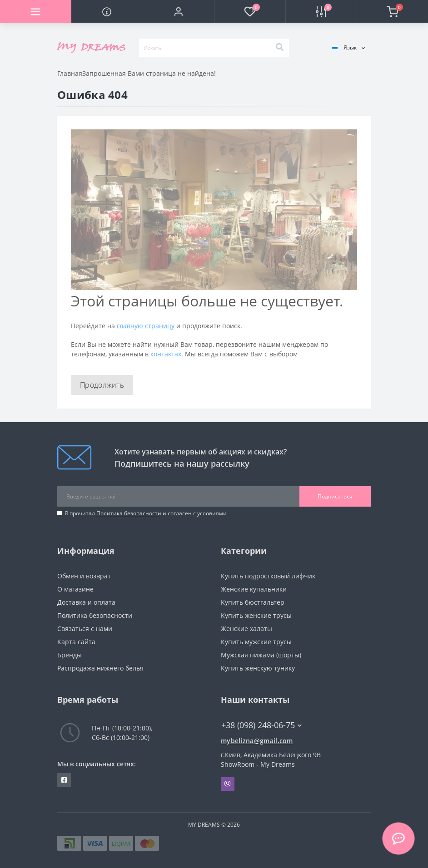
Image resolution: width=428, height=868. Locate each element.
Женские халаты (246, 629)
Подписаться (335, 496)
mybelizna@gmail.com (257, 741)
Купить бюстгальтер (253, 602)
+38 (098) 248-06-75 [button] (261, 725)
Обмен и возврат (84, 576)
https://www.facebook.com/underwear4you (64, 780)
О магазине (75, 589)
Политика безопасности (129, 513)
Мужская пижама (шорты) (261, 655)
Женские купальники (254, 589)
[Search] (279, 48)
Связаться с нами (85, 629)
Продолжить (102, 385)
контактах (166, 354)
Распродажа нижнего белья (100, 668)
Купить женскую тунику (258, 668)
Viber (228, 784)
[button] (178, 11)
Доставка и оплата (86, 602)
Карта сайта (76, 642)
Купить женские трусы (256, 615)
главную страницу (146, 326)
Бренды (70, 655)
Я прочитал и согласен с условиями (146, 513)
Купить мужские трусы (256, 642)
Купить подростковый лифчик (268, 576)
